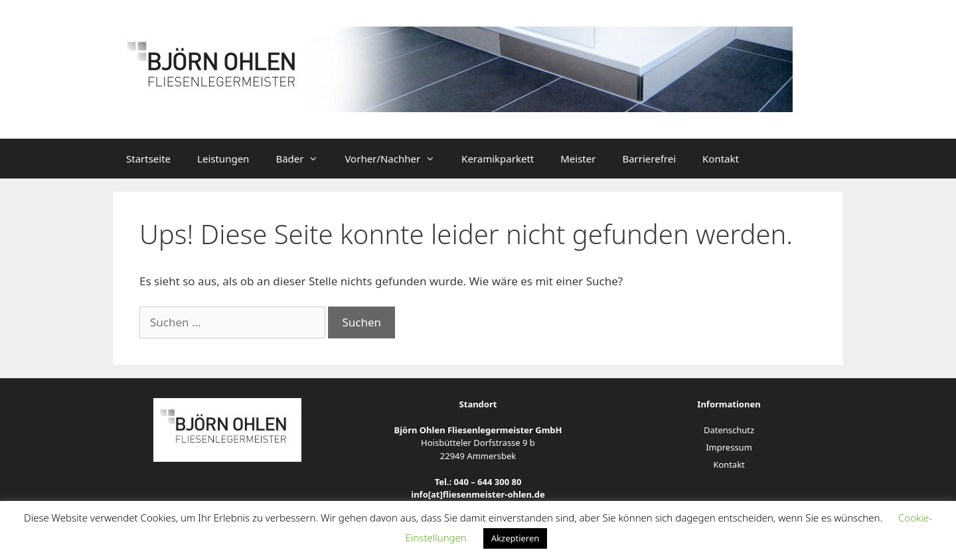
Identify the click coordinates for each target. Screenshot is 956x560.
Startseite (148, 159)
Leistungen (223, 159)
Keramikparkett (498, 159)
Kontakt (721, 159)
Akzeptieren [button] (516, 538)
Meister (578, 159)
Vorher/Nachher (396, 159)
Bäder (303, 159)
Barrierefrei (649, 159)
